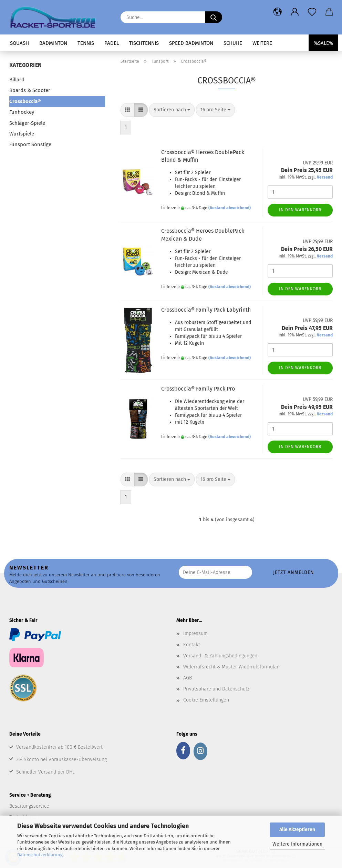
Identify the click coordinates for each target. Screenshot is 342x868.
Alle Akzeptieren (297, 830)
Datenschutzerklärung (40, 855)
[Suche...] (214, 17)
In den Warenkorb (300, 210)
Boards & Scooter (30, 90)
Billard (17, 80)
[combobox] (172, 110)
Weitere (262, 43)
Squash (19, 43)
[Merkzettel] (312, 12)
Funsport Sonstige (30, 144)
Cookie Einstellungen (206, 700)
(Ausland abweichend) (230, 208)
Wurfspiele (22, 134)
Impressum (195, 633)
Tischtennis (144, 43)
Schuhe (233, 43)
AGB (188, 678)
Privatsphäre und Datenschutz (216, 689)
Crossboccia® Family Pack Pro (198, 389)
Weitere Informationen (297, 844)
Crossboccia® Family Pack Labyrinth (206, 310)
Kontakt (192, 645)
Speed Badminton (191, 43)
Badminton (53, 43)
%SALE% (323, 43)
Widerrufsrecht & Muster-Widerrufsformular (231, 667)
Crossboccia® (25, 101)
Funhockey (22, 112)
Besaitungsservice (29, 806)
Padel (112, 43)
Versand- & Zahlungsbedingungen (220, 656)
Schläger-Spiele (27, 123)
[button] (278, 12)
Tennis (86, 43)
